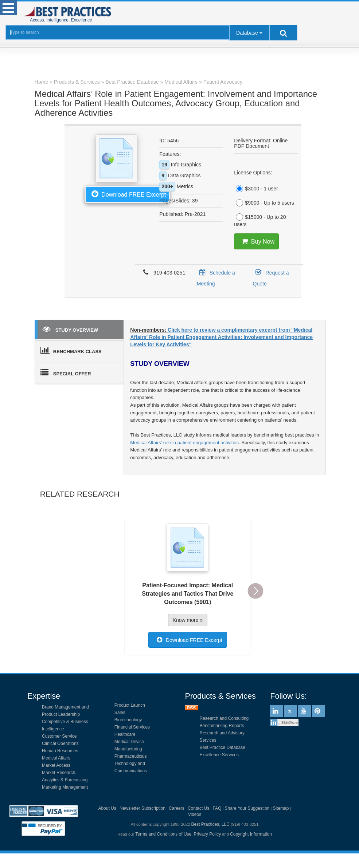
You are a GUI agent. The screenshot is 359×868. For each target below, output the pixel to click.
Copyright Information (251, 834)
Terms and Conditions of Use (163, 834)
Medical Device (129, 742)
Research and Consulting (224, 718)
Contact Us (198, 808)
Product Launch (130, 705)
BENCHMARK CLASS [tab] (71, 350)
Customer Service (59, 736)
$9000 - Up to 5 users (264, 203)
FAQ (217, 808)
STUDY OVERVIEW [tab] (70, 329)
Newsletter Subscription (143, 808)
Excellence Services (219, 755)
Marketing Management (65, 787)
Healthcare (125, 734)
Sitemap (281, 808)
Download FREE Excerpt (127, 194)
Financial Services (132, 727)
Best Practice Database (223, 747)
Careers (177, 808)
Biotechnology (128, 720)
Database (247, 33)
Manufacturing (128, 749)
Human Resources (60, 751)
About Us (107, 808)
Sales (120, 713)
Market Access (56, 765)
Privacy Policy (208, 834)
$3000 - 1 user (256, 189)
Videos (195, 814)
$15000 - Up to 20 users (260, 220)
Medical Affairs (56, 758)
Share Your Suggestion (247, 808)
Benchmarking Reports (222, 726)
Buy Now (256, 241)
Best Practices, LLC (210, 824)
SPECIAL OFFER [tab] (66, 372)
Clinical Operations (60, 743)
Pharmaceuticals (131, 756)
